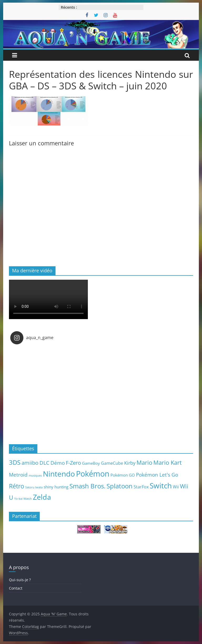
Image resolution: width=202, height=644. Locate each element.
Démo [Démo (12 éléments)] (58, 463)
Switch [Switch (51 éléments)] (161, 486)
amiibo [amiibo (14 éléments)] (30, 463)
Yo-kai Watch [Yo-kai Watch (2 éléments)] (23, 499)
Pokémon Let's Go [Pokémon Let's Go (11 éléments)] (157, 475)
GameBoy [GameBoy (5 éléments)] (91, 463)
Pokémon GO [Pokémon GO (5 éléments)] (123, 475)
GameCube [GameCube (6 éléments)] (112, 463)
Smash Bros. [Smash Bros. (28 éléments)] (87, 486)
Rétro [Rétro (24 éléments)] (17, 486)
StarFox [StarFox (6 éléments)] (141, 487)
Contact (16, 588)
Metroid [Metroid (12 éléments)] (18, 475)
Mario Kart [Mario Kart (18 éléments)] (168, 462)
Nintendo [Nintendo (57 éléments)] (59, 474)
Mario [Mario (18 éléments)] (144, 462)
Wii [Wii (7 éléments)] (176, 487)
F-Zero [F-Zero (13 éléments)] (73, 463)
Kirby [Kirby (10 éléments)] (130, 463)
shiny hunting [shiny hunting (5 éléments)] (56, 487)
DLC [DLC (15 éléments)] (44, 463)
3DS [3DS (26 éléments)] (15, 462)
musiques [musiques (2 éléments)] (35, 476)
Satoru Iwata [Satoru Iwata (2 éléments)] (34, 487)
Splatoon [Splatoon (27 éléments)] (120, 486)
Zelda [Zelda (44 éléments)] (42, 497)
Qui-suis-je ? (20, 580)
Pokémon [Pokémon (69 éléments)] (93, 474)
